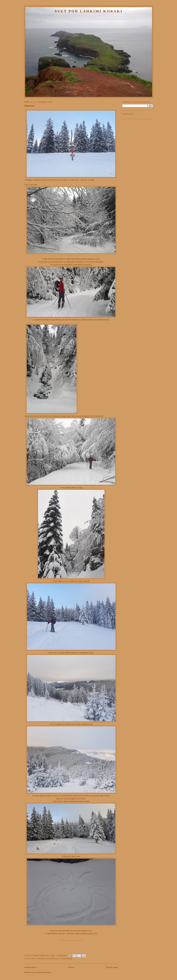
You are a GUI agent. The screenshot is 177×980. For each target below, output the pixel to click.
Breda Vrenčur (41, 956)
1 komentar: (62, 956)
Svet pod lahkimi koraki (89, 11)
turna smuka (66, 959)
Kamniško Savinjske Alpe (48, 959)
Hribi (34, 959)
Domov (71, 967)
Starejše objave (112, 967)
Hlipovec (29, 106)
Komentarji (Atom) (44, 972)
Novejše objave (30, 967)
